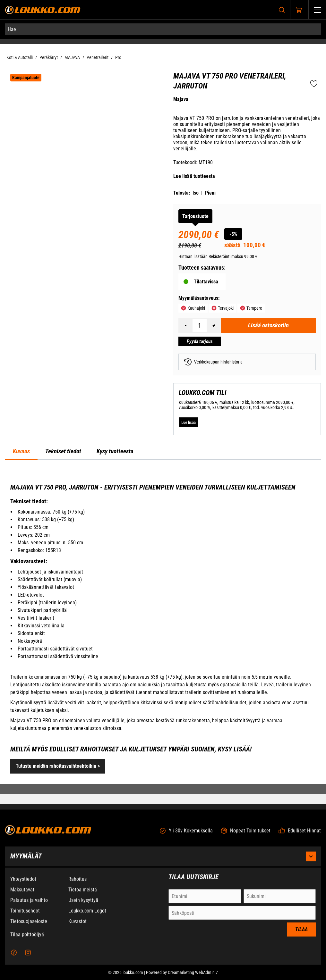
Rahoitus (77, 883)
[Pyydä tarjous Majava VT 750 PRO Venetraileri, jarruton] (200, 341)
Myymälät (163, 860)
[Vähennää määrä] (185, 325)
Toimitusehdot (25, 914)
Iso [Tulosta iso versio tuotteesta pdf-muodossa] (196, 193)
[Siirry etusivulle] (43, 10)
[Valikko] (317, 10)
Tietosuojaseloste (29, 925)
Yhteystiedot (23, 883)
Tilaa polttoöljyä (27, 938)
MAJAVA (72, 57)
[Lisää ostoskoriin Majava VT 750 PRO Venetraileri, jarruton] (268, 325)
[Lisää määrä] (214, 325)
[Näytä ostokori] (299, 10)
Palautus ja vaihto (29, 904)
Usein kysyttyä (83, 904)
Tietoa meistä (83, 893)
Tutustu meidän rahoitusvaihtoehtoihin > (58, 766)
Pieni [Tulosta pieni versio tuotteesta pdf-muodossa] (210, 193)
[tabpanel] (163, 628)
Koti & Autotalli (20, 57)
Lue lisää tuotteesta (194, 176)
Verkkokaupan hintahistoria (213, 362)
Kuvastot (77, 925)
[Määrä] (200, 325)
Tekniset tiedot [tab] (63, 451)
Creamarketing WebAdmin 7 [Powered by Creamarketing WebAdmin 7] (193, 976)
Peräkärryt (49, 57)
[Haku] (282, 10)
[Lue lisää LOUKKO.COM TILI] (189, 423)
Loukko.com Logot (87, 914)
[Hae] (163, 29)
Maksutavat (22, 893)
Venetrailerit (98, 57)
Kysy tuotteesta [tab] (115, 451)
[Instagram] (28, 956)
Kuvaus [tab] (21, 451)
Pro (118, 57)
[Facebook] (14, 956)
